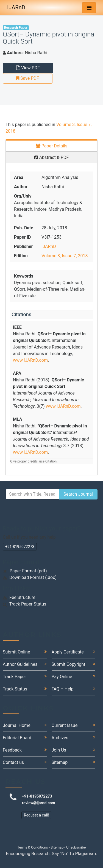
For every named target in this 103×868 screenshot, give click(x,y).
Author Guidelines (20, 664)
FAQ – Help (63, 689)
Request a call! (36, 815)
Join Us (59, 750)
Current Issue (65, 725)
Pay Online (62, 677)
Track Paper (14, 677)
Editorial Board (17, 738)
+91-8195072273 (20, 547)
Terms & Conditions (33, 847)
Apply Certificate (68, 652)
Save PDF (28, 78)
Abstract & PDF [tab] (52, 157)
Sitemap (60, 762)
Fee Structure (22, 597)
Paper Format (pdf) (28, 571)
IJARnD (16, 7)
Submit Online (16, 652)
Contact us (13, 762)
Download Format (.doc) (33, 577)
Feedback (12, 750)
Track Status (15, 689)
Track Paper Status (28, 604)
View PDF (28, 68)
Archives (60, 738)
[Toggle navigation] (89, 8)
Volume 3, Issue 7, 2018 (65, 256)
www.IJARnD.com (30, 360)
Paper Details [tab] (52, 146)
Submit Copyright (69, 664)
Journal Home (17, 725)
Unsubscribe (76, 847)
